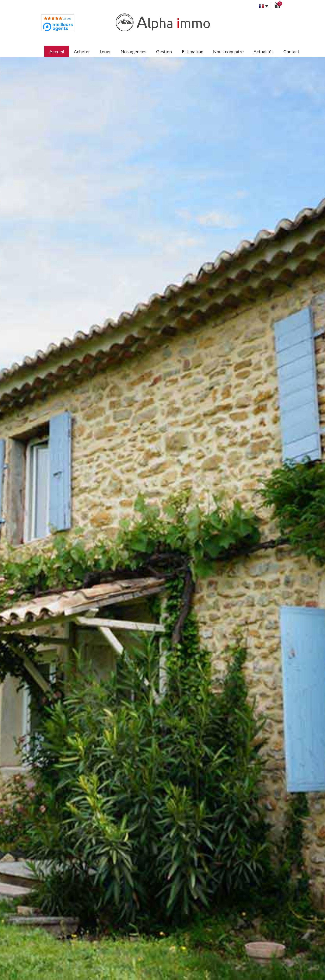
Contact (291, 51)
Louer (105, 51)
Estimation (193, 51)
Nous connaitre (228, 51)
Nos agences (133, 51)
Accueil (57, 51)
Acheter (82, 51)
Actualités (264, 51)
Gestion (164, 51)
